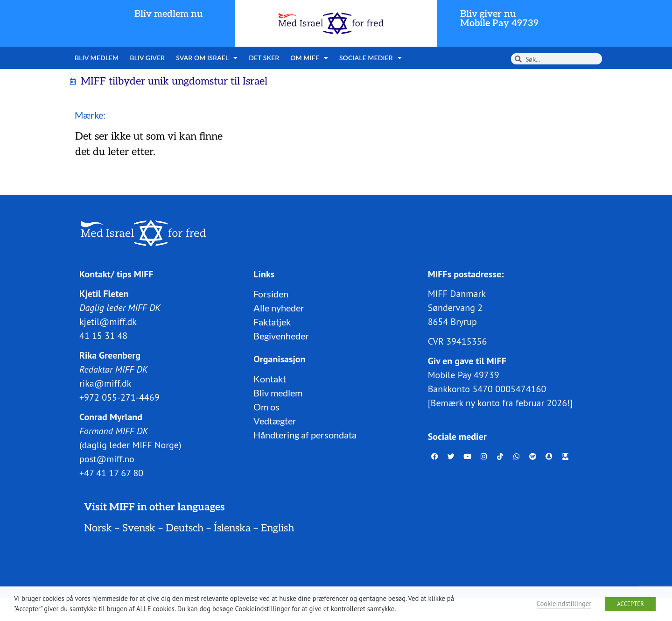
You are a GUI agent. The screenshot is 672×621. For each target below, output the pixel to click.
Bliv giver (147, 58)
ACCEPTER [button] (630, 604)
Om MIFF (309, 58)
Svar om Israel (207, 58)
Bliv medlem (97, 58)
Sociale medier (371, 58)
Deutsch (185, 528)
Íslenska (232, 528)
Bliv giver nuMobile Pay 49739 (499, 19)
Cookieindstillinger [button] (564, 603)
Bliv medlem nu (168, 14)
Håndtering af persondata (305, 435)
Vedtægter (275, 421)
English (277, 528)
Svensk (139, 528)
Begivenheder (281, 336)
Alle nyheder (279, 308)
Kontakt (270, 379)
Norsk (98, 528)
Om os (266, 407)
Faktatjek (272, 322)
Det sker (264, 58)
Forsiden (271, 294)
